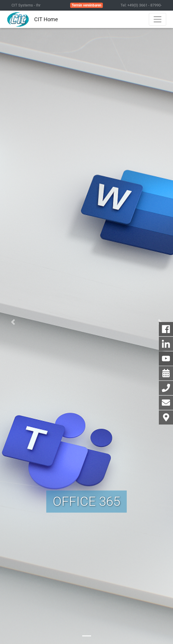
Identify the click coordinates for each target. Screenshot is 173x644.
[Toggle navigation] (158, 19)
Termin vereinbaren (86, 5)
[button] (13, 322)
